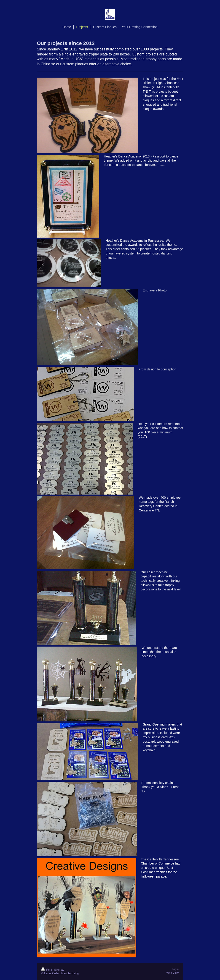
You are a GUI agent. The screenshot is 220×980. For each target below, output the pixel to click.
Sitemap (59, 970)
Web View (172, 973)
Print (47, 970)
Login (175, 969)
